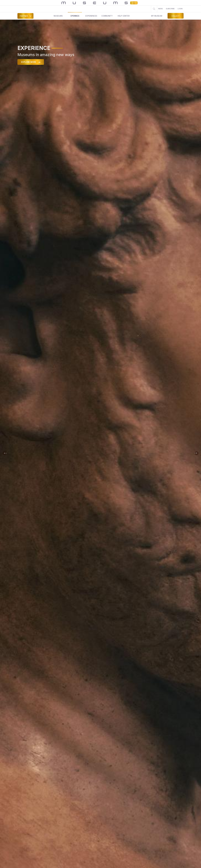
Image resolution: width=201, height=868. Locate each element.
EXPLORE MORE (31, 62)
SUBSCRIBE (170, 9)
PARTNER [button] (24, 16)
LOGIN (180, 9)
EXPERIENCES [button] (91, 16)
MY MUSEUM (157, 16)
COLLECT (176, 16)
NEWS (160, 9)
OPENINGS (75, 16)
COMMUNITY (107, 16)
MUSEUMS (58, 16)
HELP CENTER (124, 16)
